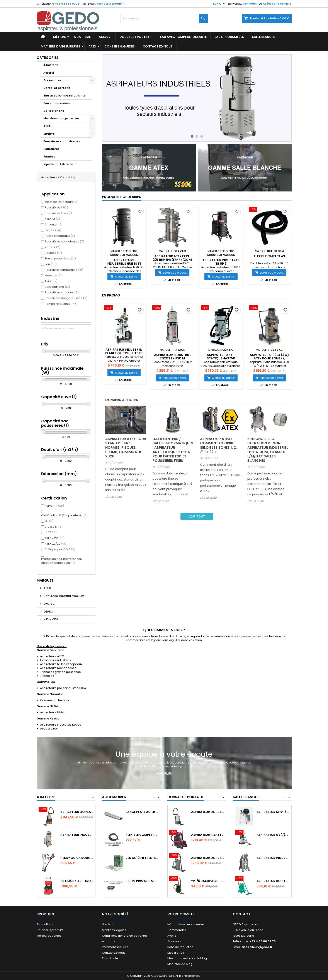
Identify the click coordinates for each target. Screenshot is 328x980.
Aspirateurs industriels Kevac (61, 725)
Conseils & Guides (120, 46)
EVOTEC (49, 604)
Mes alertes (176, 953)
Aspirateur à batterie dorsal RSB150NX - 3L (208, 835)
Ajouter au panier (124, 277)
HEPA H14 (54, 506)
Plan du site (110, 958)
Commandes (177, 930)
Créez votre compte (277, 4)
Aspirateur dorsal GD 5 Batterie (77, 812)
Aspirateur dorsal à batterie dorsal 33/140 (208, 858)
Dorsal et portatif (136, 37)
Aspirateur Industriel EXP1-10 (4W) (273, 858)
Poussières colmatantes (62, 141)
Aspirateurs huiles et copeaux (61, 664)
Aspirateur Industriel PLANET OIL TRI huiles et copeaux (124, 353)
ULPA (51, 532)
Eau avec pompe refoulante (183, 37)
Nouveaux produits (50, 930)
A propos (109, 941)
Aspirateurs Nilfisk (53, 712)
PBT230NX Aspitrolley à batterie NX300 (77, 881)
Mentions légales (114, 930)
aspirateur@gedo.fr (110, 4)
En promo (111, 295)
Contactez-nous (158, 46)
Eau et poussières (229, 37)
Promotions (45, 924)
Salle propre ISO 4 (60, 549)
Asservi (105, 37)
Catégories (48, 58)
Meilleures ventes (49, 936)
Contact (242, 914)
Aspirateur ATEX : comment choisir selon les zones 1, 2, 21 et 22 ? (218, 445)
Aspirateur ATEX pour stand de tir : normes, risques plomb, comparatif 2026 (126, 448)
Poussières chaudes (62, 292)
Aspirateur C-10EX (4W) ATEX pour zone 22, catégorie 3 (269, 358)
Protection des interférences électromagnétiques (61, 561)
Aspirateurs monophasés (58, 668)
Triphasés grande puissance (60, 672)
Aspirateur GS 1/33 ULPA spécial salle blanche (273, 835)
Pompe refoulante (60, 304)
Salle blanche (264, 37)
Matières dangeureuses (61, 46)
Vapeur (53, 247)
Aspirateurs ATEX (52, 656)
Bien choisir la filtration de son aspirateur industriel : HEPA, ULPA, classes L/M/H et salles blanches (268, 450)
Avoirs (172, 936)
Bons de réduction (180, 947)
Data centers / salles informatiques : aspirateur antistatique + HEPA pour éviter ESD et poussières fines (173, 450)
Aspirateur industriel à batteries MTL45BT (77, 835)
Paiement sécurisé (115, 947)
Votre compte (181, 914)
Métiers (59, 37)
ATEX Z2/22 (55, 544)
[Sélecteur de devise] (219, 4)
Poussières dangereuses (66, 298)
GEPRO (48, 612)
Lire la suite (114, 497)
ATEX (92, 46)
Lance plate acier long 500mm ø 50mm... (142, 812)
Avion (51, 281)
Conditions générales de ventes (125, 936)
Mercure (53, 275)
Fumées (49, 157)
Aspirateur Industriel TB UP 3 (221, 262)
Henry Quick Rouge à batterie (77, 858)
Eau (51, 264)
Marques (45, 580)
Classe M (54, 527)
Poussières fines (58, 213)
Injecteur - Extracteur (60, 164)
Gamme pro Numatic (55, 700)
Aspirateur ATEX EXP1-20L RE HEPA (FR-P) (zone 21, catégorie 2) (172, 260)
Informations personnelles (186, 924)
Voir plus (164, 774)
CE (49, 521)
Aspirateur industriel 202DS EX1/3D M (172, 357)
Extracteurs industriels (55, 660)
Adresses (174, 941)
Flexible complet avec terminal (142, 835)
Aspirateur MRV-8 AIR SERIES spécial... (273, 812)
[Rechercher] (164, 19)
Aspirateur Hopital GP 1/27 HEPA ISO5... (273, 881)
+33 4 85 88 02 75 (67, 4)
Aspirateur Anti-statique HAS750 (221, 357)
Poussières (51, 149)
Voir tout (197, 516)
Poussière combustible (64, 270)
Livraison (108, 924)
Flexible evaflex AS (269, 256)
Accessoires (52, 80)
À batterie (82, 37)
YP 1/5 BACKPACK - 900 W (208, 881)
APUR (47, 588)
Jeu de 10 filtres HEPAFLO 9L (142, 858)
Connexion (250, 4)
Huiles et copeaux (60, 236)
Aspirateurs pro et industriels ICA (63, 688)
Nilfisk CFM (50, 619)
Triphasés (47, 676)
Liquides (53, 253)
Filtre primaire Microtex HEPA (142, 881)
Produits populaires (122, 197)
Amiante (54, 224)
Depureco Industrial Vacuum (64, 596)
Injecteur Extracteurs (62, 202)
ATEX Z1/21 (55, 538)
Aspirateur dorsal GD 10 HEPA (208, 812)
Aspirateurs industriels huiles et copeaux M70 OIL (124, 264)
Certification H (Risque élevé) (64, 515)
